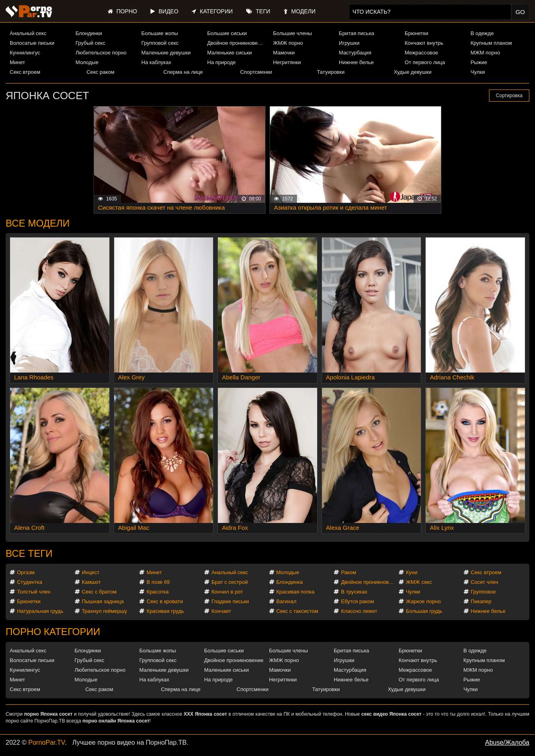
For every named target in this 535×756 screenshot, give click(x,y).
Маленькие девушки (166, 53)
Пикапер (481, 601)
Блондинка (290, 582)
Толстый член (34, 592)
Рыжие (479, 62)
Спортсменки (256, 72)
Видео (164, 11)
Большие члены (293, 33)
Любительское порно (101, 53)
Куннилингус (25, 53)
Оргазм (26, 572)
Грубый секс (90, 43)
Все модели (38, 223)
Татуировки (331, 72)
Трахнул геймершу (104, 611)
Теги (258, 11)
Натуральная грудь (40, 611)
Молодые (87, 62)
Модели (300, 11)
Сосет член (485, 582)
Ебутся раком (357, 601)
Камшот (91, 582)
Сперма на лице (183, 72)
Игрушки (349, 43)
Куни (412, 572)
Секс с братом (99, 592)
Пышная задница (103, 601)
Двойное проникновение (237, 43)
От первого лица (425, 62)
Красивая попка (296, 592)
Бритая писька (357, 33)
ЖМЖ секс (419, 582)
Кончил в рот (227, 592)
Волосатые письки (32, 43)
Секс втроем (25, 72)
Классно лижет (359, 611)
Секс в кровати (165, 601)
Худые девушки (413, 72)
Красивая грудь (165, 611)
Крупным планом (491, 43)
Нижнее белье (356, 62)
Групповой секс (160, 43)
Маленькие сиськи (230, 53)
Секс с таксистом (297, 611)
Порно (122, 11)
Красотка (158, 592)
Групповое (483, 592)
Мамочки (284, 53)
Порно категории (53, 632)
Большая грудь (424, 611)
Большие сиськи (227, 33)
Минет (17, 62)
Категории (212, 11)
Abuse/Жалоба (507, 742)
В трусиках (354, 592)
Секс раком (100, 72)
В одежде (482, 33)
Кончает (221, 611)
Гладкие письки (230, 601)
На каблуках (156, 62)
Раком (348, 572)
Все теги (29, 553)
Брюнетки (416, 33)
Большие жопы (160, 33)
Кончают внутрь (424, 43)
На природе (222, 62)
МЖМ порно (485, 53)
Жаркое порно (423, 601)
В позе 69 (158, 582)
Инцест (91, 572)
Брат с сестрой (230, 582)
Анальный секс (28, 33)
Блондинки (89, 33)
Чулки (478, 72)
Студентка (30, 582)
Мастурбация (355, 53)
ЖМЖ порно (288, 43)
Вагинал (286, 601)
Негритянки (287, 62)
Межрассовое (421, 53)
